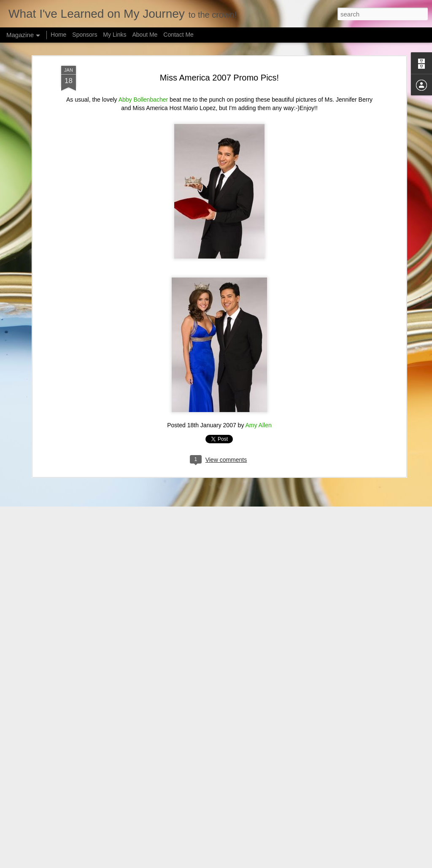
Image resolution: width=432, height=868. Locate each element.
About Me (145, 35)
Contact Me (178, 35)
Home (58, 35)
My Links (115, 35)
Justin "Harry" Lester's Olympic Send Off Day (198, 763)
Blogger (269, 863)
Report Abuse (294, 863)
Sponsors (85, 35)
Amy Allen (259, 353)
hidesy (227, 863)
